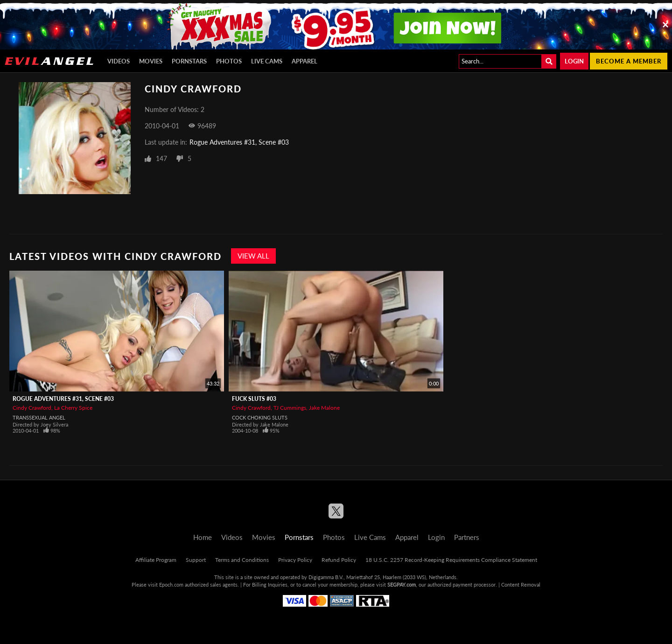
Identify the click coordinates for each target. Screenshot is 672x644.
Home (203, 537)
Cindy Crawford (32, 408)
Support (196, 560)
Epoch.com (171, 584)
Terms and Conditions (242, 560)
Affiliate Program (156, 560)
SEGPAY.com (402, 584)
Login (574, 61)
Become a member (629, 61)
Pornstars (189, 61)
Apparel (304, 61)
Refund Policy (339, 560)
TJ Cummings (290, 408)
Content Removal (521, 584)
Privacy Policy (295, 560)
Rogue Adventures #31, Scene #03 (239, 142)
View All (253, 256)
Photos (229, 61)
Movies (151, 61)
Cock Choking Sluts (260, 417)
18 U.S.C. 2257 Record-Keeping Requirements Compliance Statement (451, 560)
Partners (467, 537)
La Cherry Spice (73, 408)
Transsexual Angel (39, 417)
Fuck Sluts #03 (254, 399)
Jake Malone (324, 408)
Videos (119, 61)
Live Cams (267, 61)
